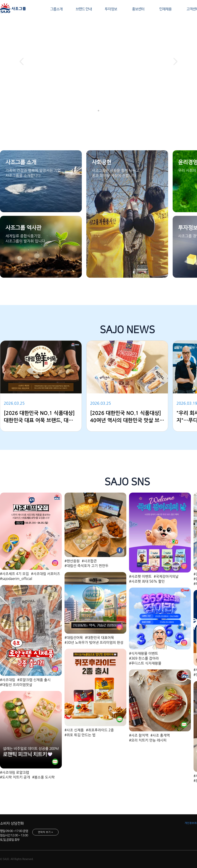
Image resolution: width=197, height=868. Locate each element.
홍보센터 (138, 9)
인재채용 (165, 9)
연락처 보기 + (46, 832)
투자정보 (111, 9)
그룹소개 (56, 9)
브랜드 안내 (84, 9)
